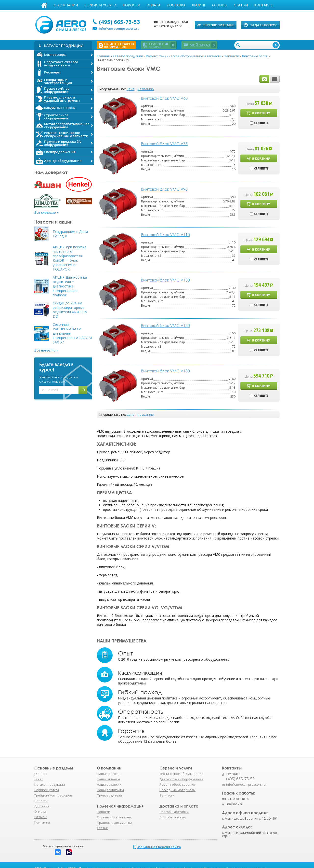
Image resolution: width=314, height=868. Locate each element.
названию (146, 89)
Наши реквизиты (110, 790)
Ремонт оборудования (177, 784)
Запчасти (167, 795)
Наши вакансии (109, 784)
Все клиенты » (46, 213)
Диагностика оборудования (181, 779)
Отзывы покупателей (114, 817)
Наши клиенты (108, 779)
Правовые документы (114, 823)
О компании (66, 5)
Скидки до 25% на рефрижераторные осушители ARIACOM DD (70, 310)
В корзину (261, 113)
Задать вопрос (264, 25)
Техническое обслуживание (181, 774)
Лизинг (199, 5)
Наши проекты (109, 774)
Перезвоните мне (219, 25)
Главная (44, 5)
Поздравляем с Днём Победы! (70, 234)
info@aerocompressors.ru (119, 28)
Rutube (69, 852)
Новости (131, 5)
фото (264, 79)
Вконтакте (58, 852)
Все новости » (46, 350)
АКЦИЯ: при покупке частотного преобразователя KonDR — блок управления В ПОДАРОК (70, 258)
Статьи (241, 5)
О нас (39, 779)
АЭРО (62, 24)
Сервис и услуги (100, 5)
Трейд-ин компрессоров (53, 795)
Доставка (176, 5)
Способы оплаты (173, 817)
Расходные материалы (177, 790)
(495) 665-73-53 (119, 22)
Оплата (153, 5)
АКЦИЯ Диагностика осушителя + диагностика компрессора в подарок (70, 286)
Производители (109, 795)
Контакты (264, 5)
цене (131, 89)
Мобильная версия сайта (159, 847)
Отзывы (220, 5)
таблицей (275, 79)
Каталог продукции (50, 784)
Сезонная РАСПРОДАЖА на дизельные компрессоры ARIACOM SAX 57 (72, 333)
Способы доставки (174, 812)
